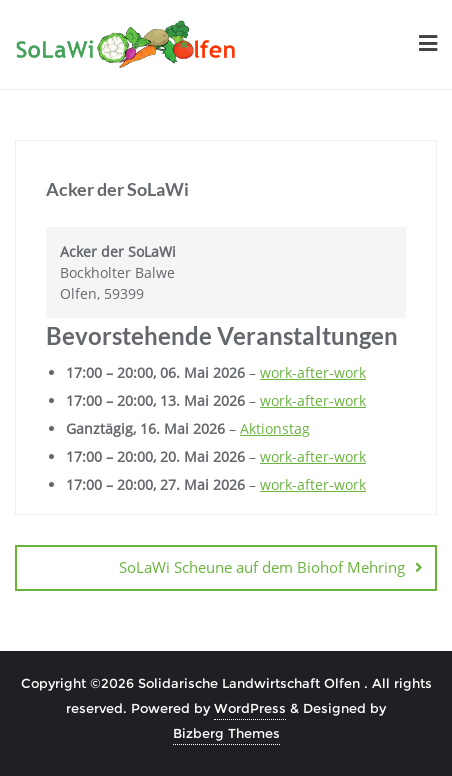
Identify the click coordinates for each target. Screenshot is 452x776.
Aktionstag (275, 428)
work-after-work (313, 372)
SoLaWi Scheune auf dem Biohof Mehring (262, 567)
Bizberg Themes (226, 733)
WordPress (250, 708)
